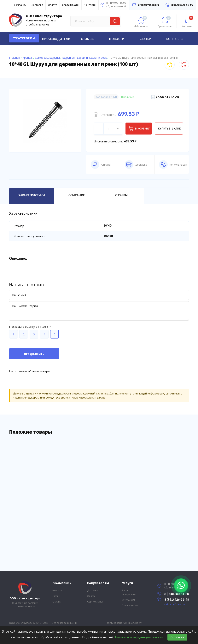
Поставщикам (130, 605)
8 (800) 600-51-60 (179, 5)
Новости (117, 39)
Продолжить (34, 354)
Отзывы (88, 39)
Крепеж (27, 58)
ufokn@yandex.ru (146, 5)
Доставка (37, 5)
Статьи (146, 39)
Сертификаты (71, 5)
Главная (15, 58)
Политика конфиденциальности (124, 623)
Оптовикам (128, 600)
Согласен (177, 637)
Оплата (53, 5)
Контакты (90, 5)
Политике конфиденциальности (138, 637)
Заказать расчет (169, 97)
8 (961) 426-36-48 (173, 599)
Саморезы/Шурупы (47, 58)
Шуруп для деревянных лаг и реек (84, 58)
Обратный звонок (175, 605)
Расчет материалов (129, 592)
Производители (56, 39)
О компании (19, 5)
